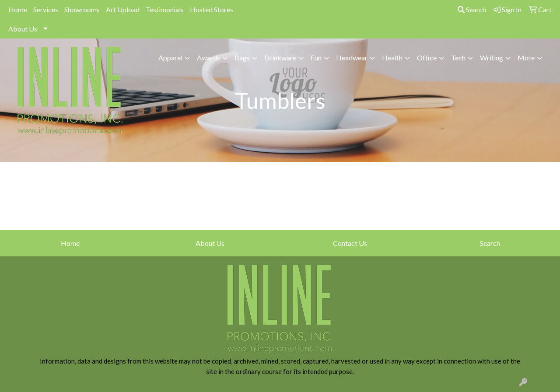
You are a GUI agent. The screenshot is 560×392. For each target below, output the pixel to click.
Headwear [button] (352, 58)
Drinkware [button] (280, 58)
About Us (23, 29)
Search (472, 9)
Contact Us (350, 243)
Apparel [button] (170, 58)
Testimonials (165, 9)
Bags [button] (242, 58)
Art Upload (123, 9)
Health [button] (392, 58)
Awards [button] (208, 58)
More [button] (526, 58)
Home (18, 9)
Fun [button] (316, 58)
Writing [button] (492, 58)
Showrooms (82, 9)
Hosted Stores (212, 9)
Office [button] (427, 58)
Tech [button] (458, 58)
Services (46, 9)
